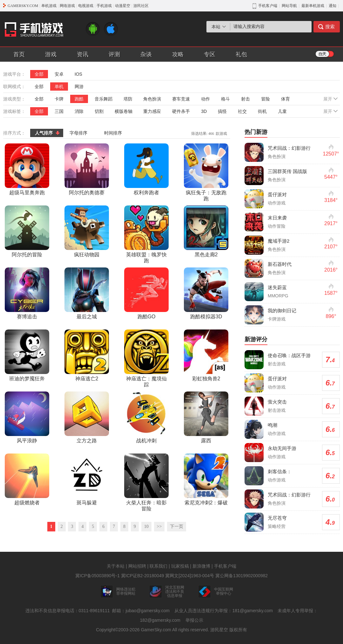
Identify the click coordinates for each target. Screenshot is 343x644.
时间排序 (113, 133)
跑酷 (79, 99)
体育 (286, 99)
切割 (99, 111)
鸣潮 (272, 425)
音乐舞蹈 (104, 99)
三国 (59, 111)
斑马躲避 (87, 479)
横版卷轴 (124, 111)
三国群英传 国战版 (287, 171)
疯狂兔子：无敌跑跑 (206, 172)
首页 (19, 54)
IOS (78, 74)
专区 (210, 54)
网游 (79, 87)
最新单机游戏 (313, 6)
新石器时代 (280, 264)
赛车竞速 (181, 99)
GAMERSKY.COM (23, 6)
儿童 (282, 111)
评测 (114, 54)
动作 (205, 99)
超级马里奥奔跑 (27, 169)
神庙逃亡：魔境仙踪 (146, 358)
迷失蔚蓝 (277, 287)
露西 (206, 417)
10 (146, 526)
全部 (39, 74)
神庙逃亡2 (87, 355)
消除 (79, 111)
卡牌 (59, 99)
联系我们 (158, 566)
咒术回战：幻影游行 (289, 148)
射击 (245, 99)
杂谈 (146, 54)
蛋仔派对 (277, 194)
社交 (242, 111)
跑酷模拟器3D (206, 293)
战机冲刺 (146, 417)
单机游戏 (49, 6)
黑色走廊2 (206, 231)
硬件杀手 (181, 111)
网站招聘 (137, 566)
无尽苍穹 (277, 518)
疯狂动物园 (87, 231)
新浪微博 (201, 566)
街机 (262, 111)
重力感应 (152, 111)
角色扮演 (152, 99)
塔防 (128, 99)
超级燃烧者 (27, 479)
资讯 (83, 54)
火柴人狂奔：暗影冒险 (146, 482)
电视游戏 (86, 6)
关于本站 (116, 566)
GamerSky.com (156, 630)
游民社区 (141, 6)
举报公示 (194, 620)
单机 (59, 87)
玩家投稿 (180, 566)
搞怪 (222, 111)
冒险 (266, 99)
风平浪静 (27, 417)
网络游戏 (67, 6)
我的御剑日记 (282, 311)
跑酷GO (146, 293)
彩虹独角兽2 (206, 355)
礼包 (241, 54)
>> (159, 526)
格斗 (225, 99)
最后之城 (87, 293)
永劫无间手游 (282, 448)
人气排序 (44, 133)
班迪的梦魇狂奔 (27, 355)
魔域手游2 (279, 241)
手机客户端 (225, 566)
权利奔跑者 (146, 169)
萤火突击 (277, 402)
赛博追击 (27, 293)
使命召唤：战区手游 (289, 355)
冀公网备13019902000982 (242, 576)
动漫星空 (123, 6)
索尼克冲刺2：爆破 (206, 479)
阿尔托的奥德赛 (87, 169)
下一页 (177, 526)
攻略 (178, 54)
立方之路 (87, 417)
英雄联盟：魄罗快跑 (146, 234)
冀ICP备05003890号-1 (98, 576)
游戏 (51, 54)
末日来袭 (277, 218)
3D (204, 111)
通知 (333, 6)
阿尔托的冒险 (27, 231)
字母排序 (78, 133)
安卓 (59, 74)
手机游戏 (104, 6)
